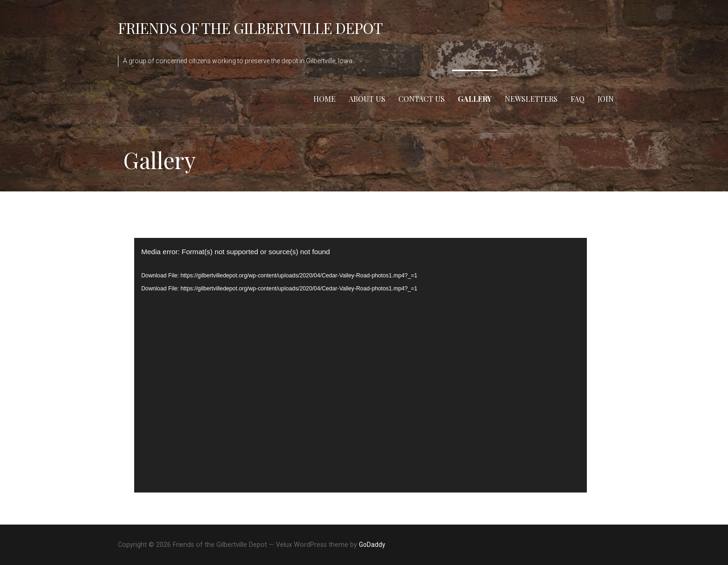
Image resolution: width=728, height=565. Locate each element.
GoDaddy (372, 545)
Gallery (475, 99)
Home (325, 99)
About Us (367, 99)
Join (606, 99)
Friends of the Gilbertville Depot (250, 28)
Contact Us (422, 99)
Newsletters (531, 99)
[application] (360, 365)
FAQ (578, 99)
